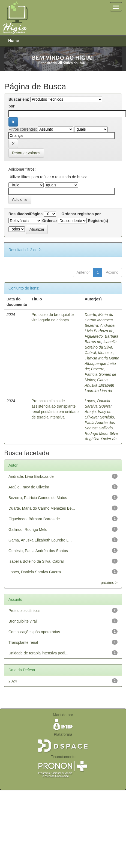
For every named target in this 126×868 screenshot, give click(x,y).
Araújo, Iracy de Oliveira (29, 487)
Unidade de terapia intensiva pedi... (38, 653)
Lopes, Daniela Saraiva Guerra (35, 572)
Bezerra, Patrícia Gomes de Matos (100, 374)
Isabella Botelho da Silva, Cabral (100, 347)
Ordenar (50, 221)
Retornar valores (26, 153)
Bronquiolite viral (23, 621)
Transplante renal (23, 642)
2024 (13, 681)
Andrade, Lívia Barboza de (31, 476)
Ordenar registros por (81, 214)
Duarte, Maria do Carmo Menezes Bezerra (99, 320)
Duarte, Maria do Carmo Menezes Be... (42, 508)
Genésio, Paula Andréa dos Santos (100, 423)
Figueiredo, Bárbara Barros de (34, 519)
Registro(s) (98, 221)
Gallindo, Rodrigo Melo (28, 530)
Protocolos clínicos (24, 611)
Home (13, 41)
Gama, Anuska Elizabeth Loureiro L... (40, 540)
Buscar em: (19, 99)
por (12, 106)
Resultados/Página (25, 214)
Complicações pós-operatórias (34, 632)
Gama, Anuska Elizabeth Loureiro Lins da (99, 385)
